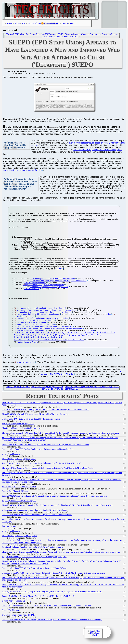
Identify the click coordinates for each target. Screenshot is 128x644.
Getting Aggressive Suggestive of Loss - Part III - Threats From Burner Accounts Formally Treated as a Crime (47, 606)
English (108, 315)
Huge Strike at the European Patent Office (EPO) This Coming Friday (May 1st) (35, 557)
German (31, 317)
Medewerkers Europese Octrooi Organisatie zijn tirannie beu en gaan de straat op (49, 329)
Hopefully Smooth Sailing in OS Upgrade (19, 501)
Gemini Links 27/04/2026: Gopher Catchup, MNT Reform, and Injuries (31, 419)
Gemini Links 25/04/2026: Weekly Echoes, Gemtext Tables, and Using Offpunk (34, 569)
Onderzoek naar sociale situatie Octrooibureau (35, 321)
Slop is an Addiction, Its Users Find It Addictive (21, 429)
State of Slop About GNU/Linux (15, 492)
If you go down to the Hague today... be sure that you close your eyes (44, 327)
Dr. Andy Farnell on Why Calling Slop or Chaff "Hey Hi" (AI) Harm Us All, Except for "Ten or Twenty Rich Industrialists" (52, 592)
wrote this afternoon (25, 363)
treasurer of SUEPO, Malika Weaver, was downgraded (98, 150)
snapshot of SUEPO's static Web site (57, 375)
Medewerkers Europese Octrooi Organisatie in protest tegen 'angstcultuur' (46, 311)
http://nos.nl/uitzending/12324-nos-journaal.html (44, 285)
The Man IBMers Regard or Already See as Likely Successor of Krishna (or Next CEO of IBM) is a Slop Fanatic (48, 469)
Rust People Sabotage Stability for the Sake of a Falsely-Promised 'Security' (33, 548)
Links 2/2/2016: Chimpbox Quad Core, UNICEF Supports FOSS (35, 35)
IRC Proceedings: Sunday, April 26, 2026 (19, 459)
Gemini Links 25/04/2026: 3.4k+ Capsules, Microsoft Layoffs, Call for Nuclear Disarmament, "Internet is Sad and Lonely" (52, 620)
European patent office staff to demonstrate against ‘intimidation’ (42, 319)
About (17, 23)
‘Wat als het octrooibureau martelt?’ (31, 331)
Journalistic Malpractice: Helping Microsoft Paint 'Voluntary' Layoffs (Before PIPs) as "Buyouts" (41, 464)
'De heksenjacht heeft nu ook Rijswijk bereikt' (50, 287)
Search (65, 23)
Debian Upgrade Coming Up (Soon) (17, 601)
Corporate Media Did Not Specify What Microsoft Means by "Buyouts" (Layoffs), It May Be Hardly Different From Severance (54, 574)
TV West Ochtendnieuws (36, 283)
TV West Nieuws (33, 289)
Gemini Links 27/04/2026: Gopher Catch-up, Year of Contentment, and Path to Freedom (38, 450)
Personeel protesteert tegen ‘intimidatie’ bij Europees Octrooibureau (59, 281)
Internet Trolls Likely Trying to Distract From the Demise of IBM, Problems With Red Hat (39, 597)
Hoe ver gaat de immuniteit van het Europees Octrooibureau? (41, 309)
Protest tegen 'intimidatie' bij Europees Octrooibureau (53, 279)
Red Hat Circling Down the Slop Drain (18, 424)
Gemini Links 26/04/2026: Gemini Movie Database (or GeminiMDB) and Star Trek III (37, 515)
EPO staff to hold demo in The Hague (32, 323)
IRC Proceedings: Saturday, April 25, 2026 (19, 536)
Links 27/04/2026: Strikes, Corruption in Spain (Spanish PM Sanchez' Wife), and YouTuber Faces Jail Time (46, 445)
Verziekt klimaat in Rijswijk (27, 343)
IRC (24, 23)
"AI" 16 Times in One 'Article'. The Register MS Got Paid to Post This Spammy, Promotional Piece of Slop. (46, 410)
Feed (72, 23)
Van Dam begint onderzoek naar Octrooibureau (36, 325)
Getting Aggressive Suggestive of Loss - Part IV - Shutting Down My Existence (34, 511)
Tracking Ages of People (12, 527)
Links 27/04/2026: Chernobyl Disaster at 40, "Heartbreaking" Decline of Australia (35, 415)
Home (10, 23)
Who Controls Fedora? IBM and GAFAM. (19, 487)
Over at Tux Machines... (12, 455)
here (61, 269)
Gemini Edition (34, 23)
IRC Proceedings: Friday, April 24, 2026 (18, 615)
